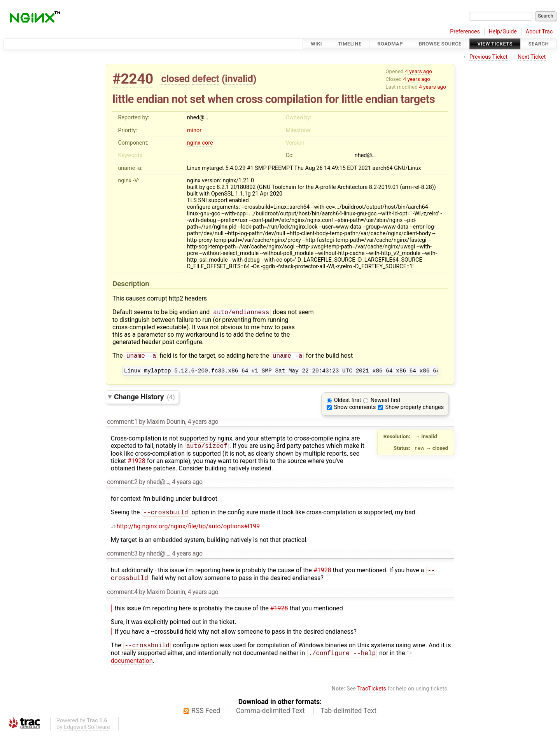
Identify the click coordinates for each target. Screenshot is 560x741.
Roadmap (390, 44)
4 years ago (418, 71)
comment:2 (122, 485)
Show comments (355, 410)
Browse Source (440, 44)
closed (176, 79)
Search (539, 44)
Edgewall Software (87, 735)
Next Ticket (532, 57)
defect (206, 79)
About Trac (539, 32)
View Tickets (495, 44)
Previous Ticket (488, 57)
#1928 (136, 464)
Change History (144, 399)
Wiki (316, 44)
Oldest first (348, 403)
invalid (239, 79)
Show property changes (415, 410)
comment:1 (122, 424)
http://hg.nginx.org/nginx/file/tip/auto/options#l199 (185, 530)
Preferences (465, 32)
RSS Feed (206, 718)
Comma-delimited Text (270, 718)
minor (194, 130)
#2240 (133, 79)
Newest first (386, 403)
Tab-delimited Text (348, 718)
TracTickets (372, 696)
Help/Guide (503, 32)
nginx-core (200, 143)
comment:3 (122, 558)
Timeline (350, 44)
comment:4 (122, 598)
